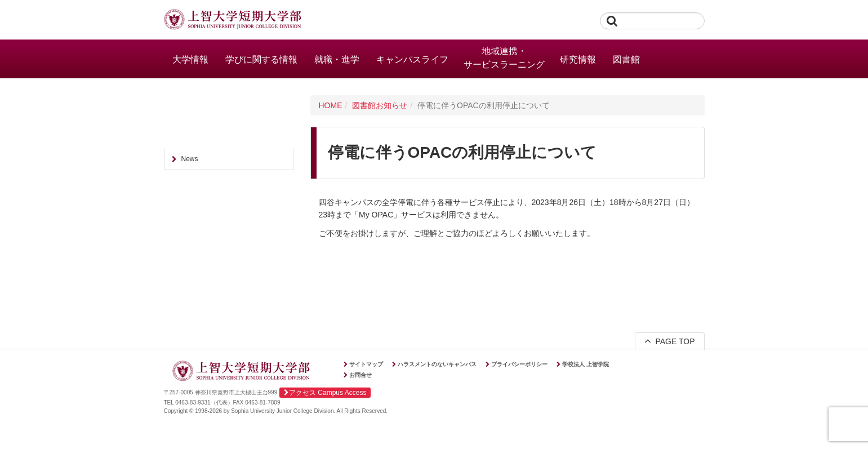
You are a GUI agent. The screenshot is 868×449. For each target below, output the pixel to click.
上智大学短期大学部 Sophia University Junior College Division (233, 20)
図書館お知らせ (380, 105)
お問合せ (360, 375)
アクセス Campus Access (325, 393)
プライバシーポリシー (519, 364)
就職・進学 (337, 59)
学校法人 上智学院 (586, 364)
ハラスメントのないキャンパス (437, 364)
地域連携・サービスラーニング (504, 58)
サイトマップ (366, 364)
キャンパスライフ (412, 59)
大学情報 (190, 59)
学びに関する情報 (261, 59)
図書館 (626, 59)
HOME (331, 105)
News (190, 159)
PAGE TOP (670, 341)
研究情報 (578, 59)
